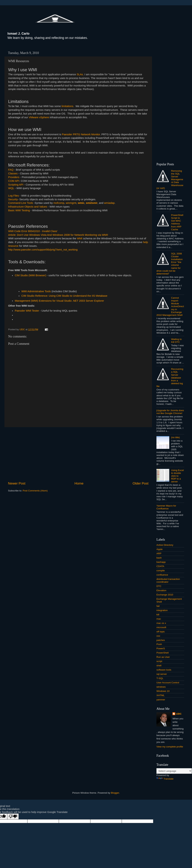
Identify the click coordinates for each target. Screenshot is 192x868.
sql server (162, 674)
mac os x (161, 623)
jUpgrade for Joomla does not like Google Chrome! (170, 412)
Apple (160, 549)
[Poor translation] (13, 816)
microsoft (161, 627)
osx (158, 636)
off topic (161, 632)
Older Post (141, 483)
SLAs (80, 74)
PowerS (161, 648)
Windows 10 (163, 691)
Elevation (161, 590)
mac (159, 619)
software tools (164, 670)
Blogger (115, 793)
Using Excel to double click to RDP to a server (177, 476)
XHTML (161, 695)
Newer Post (17, 483)
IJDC (179, 714)
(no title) (175, 437)
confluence (162, 575)
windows (161, 687)
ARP (159, 553)
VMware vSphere (39, 117)
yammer (161, 700)
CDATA (160, 566)
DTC (159, 586)
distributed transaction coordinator (168, 580)
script (159, 661)
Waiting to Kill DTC (176, 341)
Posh (159, 644)
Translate (165, 779)
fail (158, 606)
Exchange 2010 (165, 595)
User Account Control (168, 683)
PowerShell (162, 653)
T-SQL (160, 678)
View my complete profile (170, 747)
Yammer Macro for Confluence (166, 507)
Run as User (163, 657)
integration (162, 610)
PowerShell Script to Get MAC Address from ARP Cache (177, 222)
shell (159, 666)
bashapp (161, 562)
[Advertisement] (78, 454)
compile (161, 571)
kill (158, 615)
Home (79, 483)
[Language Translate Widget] (174, 771)
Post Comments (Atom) (35, 491)
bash (159, 558)
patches (161, 640)
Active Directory (165, 545)
